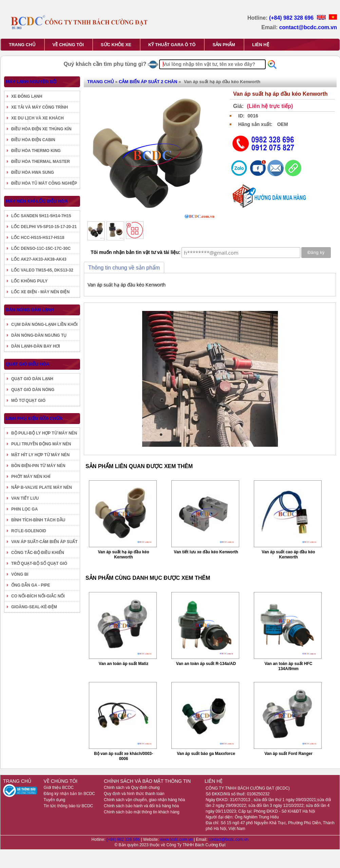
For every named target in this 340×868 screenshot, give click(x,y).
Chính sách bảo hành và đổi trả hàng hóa (141, 806)
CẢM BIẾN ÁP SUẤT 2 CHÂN (148, 82)
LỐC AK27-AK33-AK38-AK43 (39, 259)
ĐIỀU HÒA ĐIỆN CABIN (33, 140)
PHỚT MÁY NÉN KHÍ (31, 477)
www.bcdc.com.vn (177, 839)
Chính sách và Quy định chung (132, 788)
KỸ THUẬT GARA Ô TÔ (172, 45)
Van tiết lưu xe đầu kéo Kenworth (206, 552)
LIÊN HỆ (261, 45)
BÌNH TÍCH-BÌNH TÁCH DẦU (38, 520)
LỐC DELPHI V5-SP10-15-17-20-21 (44, 227)
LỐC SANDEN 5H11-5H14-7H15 (41, 216)
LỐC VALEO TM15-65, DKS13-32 (42, 270)
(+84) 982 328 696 (292, 18)
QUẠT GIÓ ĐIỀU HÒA (27, 364)
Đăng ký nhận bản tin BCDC (69, 794)
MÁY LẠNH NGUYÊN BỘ (31, 82)
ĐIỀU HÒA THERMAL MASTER (41, 162)
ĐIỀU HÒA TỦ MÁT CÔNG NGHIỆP (44, 183)
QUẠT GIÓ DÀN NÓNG (33, 390)
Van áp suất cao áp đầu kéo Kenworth (288, 555)
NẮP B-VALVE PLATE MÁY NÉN (42, 487)
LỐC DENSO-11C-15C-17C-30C (41, 248)
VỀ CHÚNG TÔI (68, 45)
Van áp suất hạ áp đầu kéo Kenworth (123, 555)
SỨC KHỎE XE (116, 45)
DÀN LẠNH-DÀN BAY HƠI (36, 346)
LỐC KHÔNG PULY (29, 281)
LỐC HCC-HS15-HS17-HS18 (38, 238)
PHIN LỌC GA (24, 509)
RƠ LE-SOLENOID (29, 531)
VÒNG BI (20, 574)
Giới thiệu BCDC (59, 788)
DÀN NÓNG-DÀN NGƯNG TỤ (39, 335)
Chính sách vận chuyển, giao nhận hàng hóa (144, 800)
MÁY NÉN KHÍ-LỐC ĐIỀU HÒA (37, 201)
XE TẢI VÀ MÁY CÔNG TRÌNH (40, 107)
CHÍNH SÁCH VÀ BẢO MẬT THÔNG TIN (147, 781)
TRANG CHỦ (22, 45)
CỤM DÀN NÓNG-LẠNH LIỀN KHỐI (44, 325)
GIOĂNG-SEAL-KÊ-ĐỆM (34, 607)
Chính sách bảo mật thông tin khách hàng (142, 812)
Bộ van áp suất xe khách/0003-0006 (124, 756)
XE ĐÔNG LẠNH (27, 96)
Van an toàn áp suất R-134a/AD (206, 664)
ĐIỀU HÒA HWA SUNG (33, 172)
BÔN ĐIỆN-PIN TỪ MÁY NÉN (38, 466)
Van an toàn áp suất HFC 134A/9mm (288, 666)
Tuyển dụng (55, 800)
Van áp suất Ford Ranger (288, 754)
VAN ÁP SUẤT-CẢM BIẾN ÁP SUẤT (44, 542)
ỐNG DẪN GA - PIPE (31, 585)
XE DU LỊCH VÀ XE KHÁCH (37, 118)
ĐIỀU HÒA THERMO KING (36, 151)
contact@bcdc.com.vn (308, 27)
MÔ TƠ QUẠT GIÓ (28, 401)
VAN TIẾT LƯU (25, 498)
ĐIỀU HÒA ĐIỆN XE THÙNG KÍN (41, 129)
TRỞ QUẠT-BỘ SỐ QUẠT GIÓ (39, 564)
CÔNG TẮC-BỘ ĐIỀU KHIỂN (38, 553)
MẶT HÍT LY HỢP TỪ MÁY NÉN (40, 455)
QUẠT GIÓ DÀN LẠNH (32, 379)
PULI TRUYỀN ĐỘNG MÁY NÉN (41, 444)
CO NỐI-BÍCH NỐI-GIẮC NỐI (38, 596)
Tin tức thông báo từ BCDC (69, 806)
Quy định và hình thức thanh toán (134, 794)
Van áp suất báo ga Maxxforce (206, 754)
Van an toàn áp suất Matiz (124, 664)
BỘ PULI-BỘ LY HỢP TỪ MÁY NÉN (44, 433)
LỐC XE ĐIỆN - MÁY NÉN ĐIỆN (40, 292)
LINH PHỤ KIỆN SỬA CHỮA (34, 418)
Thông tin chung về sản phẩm (124, 268)
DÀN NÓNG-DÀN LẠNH (30, 310)
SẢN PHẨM (224, 45)
